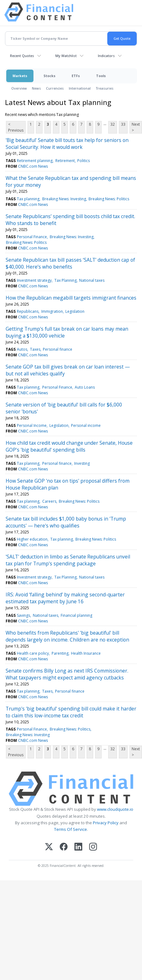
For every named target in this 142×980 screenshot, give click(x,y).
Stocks (49, 76)
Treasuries (105, 88)
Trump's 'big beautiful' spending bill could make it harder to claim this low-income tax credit (71, 712)
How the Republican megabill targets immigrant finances (71, 298)
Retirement (65, 161)
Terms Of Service (71, 829)
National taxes (92, 280)
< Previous (16, 127)
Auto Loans (85, 387)
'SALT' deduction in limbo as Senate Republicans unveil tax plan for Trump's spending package (68, 560)
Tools (101, 76)
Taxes (35, 349)
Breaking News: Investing (64, 199)
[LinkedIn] (78, 847)
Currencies (55, 88)
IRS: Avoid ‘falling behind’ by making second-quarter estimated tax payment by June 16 (65, 598)
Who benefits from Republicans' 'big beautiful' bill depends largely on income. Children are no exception (67, 636)
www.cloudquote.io (115, 809)
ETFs (76, 76)
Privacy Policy (106, 823)
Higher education (32, 539)
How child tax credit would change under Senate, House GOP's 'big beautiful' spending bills (69, 446)
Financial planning (76, 615)
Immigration (52, 311)
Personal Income (32, 425)
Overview (19, 88)
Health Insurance (86, 653)
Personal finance (58, 349)
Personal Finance (32, 237)
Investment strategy (34, 280)
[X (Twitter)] (49, 847)
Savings (23, 615)
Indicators (106, 56)
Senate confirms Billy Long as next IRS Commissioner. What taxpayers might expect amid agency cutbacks (67, 674)
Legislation (75, 311)
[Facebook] (64, 847)
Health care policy (33, 653)
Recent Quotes (22, 56)
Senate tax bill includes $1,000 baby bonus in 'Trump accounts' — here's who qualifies (66, 522)
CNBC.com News (33, 166)
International (80, 88)
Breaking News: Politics (109, 199)
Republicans (28, 311)
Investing (82, 463)
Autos (22, 349)
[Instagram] (93, 847)
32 (113, 124)
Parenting (60, 653)
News (36, 88)
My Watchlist (66, 56)
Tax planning (28, 199)
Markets (20, 76)
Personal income (86, 425)
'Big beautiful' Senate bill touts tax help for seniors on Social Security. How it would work (67, 144)
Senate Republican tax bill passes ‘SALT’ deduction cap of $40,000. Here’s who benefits (70, 263)
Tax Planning (66, 280)
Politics (84, 161)
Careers (49, 501)
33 (123, 124)
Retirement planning (35, 161)
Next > (136, 127)
